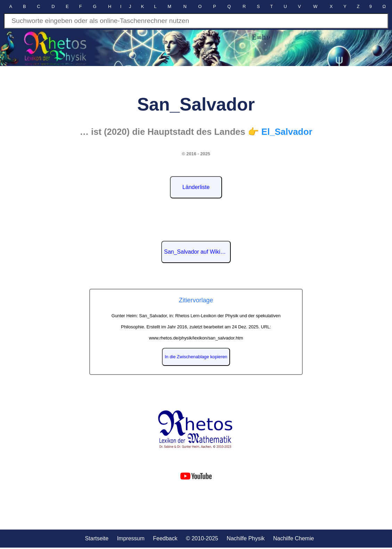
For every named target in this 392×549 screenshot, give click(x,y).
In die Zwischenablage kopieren (196, 357)
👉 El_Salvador (280, 132)
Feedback (165, 538)
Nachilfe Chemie (293, 538)
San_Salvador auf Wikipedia (197, 252)
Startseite (97, 538)
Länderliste (196, 187)
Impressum (131, 538)
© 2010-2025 (202, 538)
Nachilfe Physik (246, 538)
